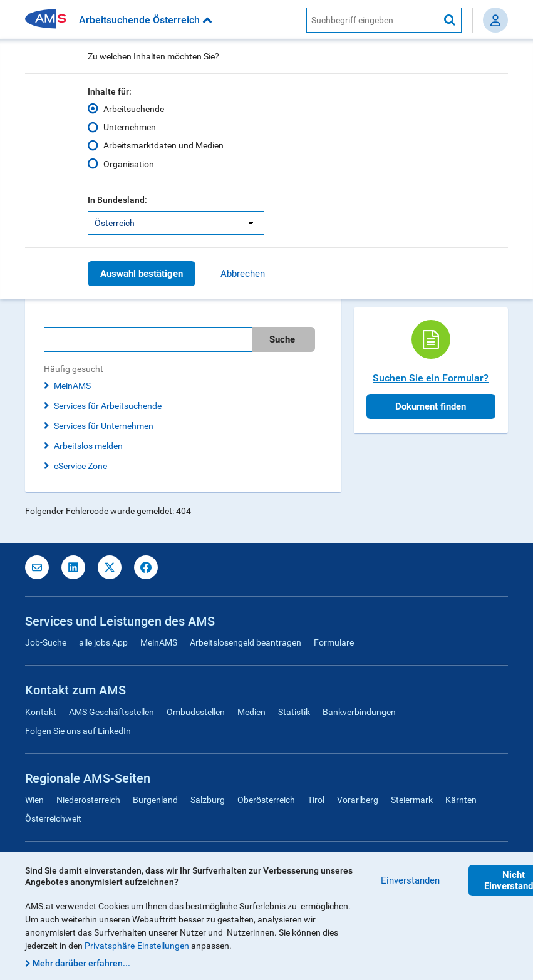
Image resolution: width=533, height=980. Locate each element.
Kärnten (461, 800)
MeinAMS (72, 386)
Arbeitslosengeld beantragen (246, 642)
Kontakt (41, 712)
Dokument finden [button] (431, 406)
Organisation (129, 163)
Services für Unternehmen (104, 426)
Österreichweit (53, 818)
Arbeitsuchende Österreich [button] (146, 20)
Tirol (316, 800)
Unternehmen (130, 127)
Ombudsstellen (196, 712)
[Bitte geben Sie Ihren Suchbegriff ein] (148, 339)
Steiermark (412, 800)
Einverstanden (410, 880)
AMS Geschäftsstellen (111, 712)
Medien (251, 712)
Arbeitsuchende (134, 109)
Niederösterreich (88, 800)
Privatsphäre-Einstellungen (137, 946)
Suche (282, 339)
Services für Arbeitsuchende (108, 406)
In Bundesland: (117, 200)
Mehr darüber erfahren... (81, 963)
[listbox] (176, 223)
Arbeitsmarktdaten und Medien (163, 145)
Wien (34, 800)
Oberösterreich (266, 800)
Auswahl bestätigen (142, 274)
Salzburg (208, 800)
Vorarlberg (358, 800)
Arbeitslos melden (88, 446)
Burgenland (155, 800)
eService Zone (80, 466)
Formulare (334, 642)
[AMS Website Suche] (373, 20)
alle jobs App (103, 642)
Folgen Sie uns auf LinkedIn (78, 731)
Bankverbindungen (359, 712)
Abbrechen (243, 274)
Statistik (294, 712)
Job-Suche (46, 642)
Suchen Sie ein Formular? (431, 378)
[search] (183, 339)
